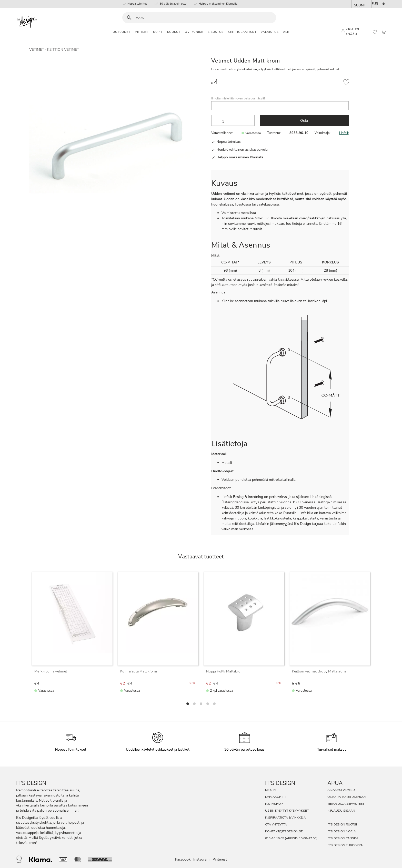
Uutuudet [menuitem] (122, 32)
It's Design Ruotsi (342, 824)
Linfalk (344, 133)
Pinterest (220, 860)
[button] (375, 32)
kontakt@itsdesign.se (284, 831)
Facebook (183, 860)
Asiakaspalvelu (341, 790)
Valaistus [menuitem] (270, 32)
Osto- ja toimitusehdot (347, 797)
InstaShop (274, 804)
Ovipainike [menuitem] (194, 32)
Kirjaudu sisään (341, 811)
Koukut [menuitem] (174, 32)
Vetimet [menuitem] (142, 32)
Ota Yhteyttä (276, 824)
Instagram (201, 860)
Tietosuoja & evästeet (346, 804)
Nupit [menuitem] (158, 32)
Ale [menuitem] (286, 32)
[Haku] (129, 18)
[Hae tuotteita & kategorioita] (202, 18)
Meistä (271, 790)
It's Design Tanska (343, 838)
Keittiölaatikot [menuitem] (242, 32)
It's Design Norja (342, 831)
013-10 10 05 (275, 838)
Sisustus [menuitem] (216, 32)
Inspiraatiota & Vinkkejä (285, 818)
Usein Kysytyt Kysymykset (287, 811)
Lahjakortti (275, 797)
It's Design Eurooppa (345, 845)
